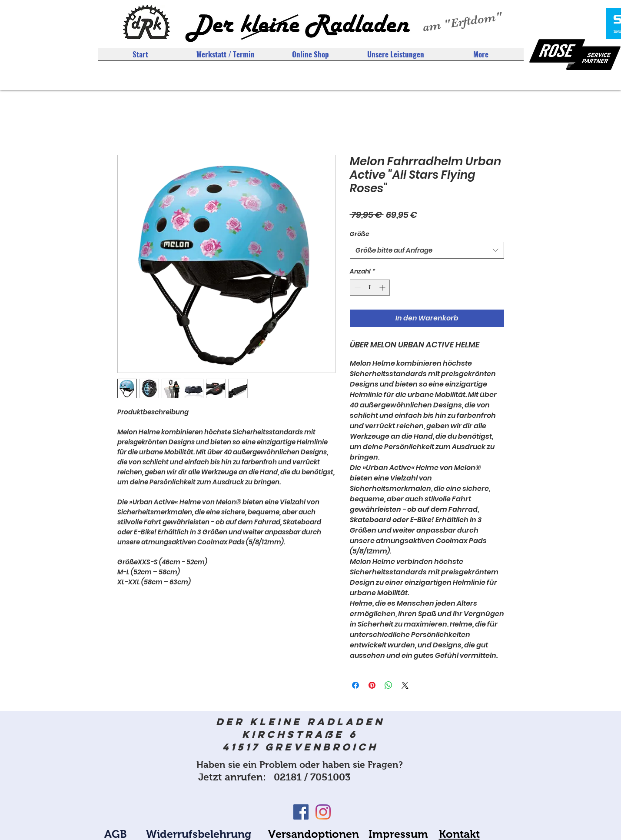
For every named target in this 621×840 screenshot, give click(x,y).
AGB (116, 834)
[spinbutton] (370, 288)
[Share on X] (405, 685)
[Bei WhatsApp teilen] (389, 685)
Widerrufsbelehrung (199, 834)
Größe (360, 234)
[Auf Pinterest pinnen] (372, 685)
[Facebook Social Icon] (301, 812)
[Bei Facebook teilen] (355, 685)
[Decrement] (357, 288)
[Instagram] (323, 812)
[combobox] (427, 250)
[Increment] (383, 288)
